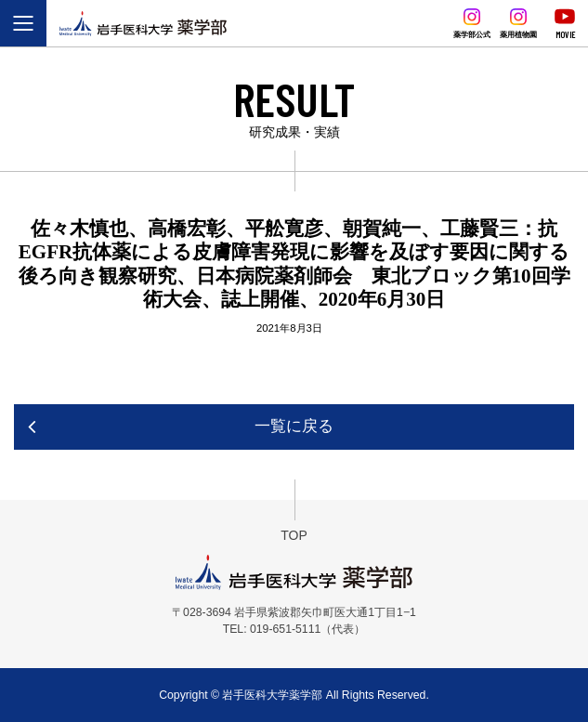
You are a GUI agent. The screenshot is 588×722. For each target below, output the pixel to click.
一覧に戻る (294, 426)
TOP (294, 535)
